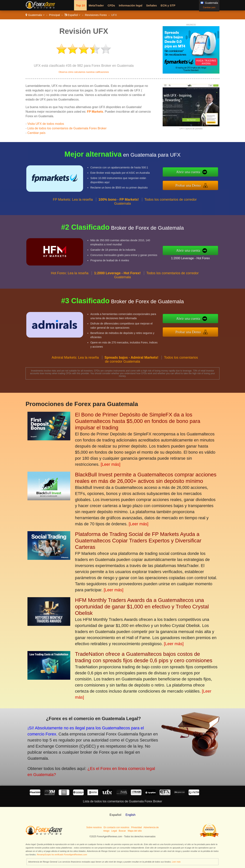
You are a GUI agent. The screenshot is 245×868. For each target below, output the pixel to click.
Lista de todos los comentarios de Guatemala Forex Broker (67, 128)
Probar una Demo (208, 183)
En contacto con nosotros (116, 827)
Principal (55, 15)
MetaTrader (96, 5)
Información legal (130, 5)
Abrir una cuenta (208, 175)
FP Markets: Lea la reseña (73, 218)
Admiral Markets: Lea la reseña (75, 376)
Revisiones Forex (96, 15)
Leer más (176, 862)
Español (73, 15)
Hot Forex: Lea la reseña (70, 292)
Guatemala (35, 15)
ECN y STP (168, 5)
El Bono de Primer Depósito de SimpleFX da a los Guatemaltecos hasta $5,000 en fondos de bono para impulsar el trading (138, 421)
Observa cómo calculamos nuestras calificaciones (84, 72)
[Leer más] (111, 464)
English (130, 815)
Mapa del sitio (135, 831)
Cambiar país (209, 7)
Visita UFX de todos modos (46, 124)
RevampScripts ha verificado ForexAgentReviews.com (62, 855)
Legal (114, 831)
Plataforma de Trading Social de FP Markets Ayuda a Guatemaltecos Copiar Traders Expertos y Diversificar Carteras (138, 541)
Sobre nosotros (94, 827)
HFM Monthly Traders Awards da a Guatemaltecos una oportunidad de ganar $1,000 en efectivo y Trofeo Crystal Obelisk (142, 607)
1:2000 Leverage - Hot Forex (209, 255)
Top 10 (80, 5)
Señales (152, 5)
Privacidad (137, 827)
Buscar (122, 831)
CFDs (111, 5)
